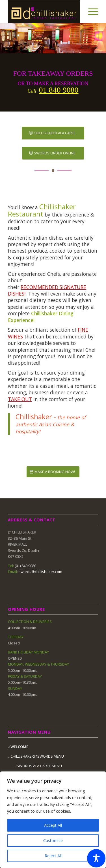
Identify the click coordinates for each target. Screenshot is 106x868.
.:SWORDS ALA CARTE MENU (38, 766)
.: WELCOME (18, 747)
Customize (53, 840)
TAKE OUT (20, 399)
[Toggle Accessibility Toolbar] (96, 858)
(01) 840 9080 (25, 566)
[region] (53, 820)
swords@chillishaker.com (40, 572)
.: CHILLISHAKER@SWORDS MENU (36, 756)
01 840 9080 (59, 90)
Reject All (53, 856)
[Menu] (90, 12)
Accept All (53, 825)
